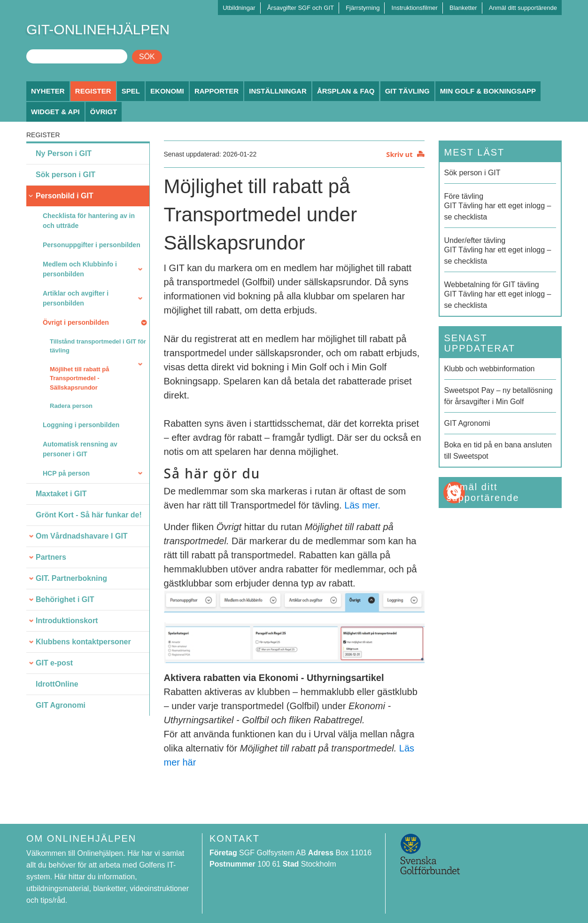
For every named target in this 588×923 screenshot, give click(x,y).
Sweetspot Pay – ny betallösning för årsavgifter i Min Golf (499, 396)
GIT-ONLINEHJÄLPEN (98, 29)
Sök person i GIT (66, 175)
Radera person (71, 406)
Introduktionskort (67, 621)
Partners (51, 557)
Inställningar (278, 91)
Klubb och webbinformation (490, 369)
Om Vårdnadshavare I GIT (82, 536)
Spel (131, 91)
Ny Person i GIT (64, 153)
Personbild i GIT (65, 196)
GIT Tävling (407, 91)
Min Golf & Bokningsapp (488, 91)
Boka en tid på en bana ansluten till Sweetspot (498, 450)
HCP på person (66, 473)
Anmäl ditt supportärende (523, 8)
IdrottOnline (57, 684)
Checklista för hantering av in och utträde (89, 221)
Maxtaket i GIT (61, 494)
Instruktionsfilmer (415, 8)
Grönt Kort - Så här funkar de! (89, 515)
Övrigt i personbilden (76, 322)
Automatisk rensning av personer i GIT (80, 449)
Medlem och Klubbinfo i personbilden (80, 269)
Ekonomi (167, 91)
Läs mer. (362, 505)
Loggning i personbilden (81, 425)
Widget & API (55, 112)
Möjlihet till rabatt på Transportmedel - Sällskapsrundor (79, 378)
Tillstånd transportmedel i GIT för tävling (98, 346)
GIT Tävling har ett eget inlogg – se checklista (500, 206)
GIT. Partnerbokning (71, 578)
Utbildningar (239, 8)
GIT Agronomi (61, 705)
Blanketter (463, 8)
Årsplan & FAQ (346, 91)
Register (93, 91)
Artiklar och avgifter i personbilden (76, 298)
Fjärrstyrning (363, 8)
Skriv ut (399, 154)
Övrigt (104, 112)
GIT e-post (54, 663)
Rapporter (217, 91)
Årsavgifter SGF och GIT (301, 8)
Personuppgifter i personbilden (92, 245)
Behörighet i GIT (65, 599)
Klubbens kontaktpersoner (83, 642)
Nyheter (48, 91)
